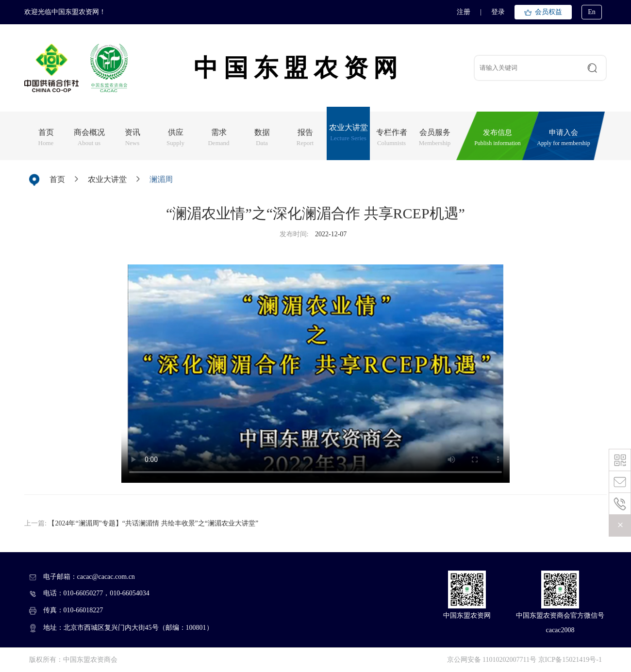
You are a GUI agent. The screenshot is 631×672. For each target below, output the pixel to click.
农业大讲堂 (107, 179)
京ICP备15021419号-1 (570, 660)
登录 (498, 12)
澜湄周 (161, 179)
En (592, 12)
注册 (464, 12)
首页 (57, 179)
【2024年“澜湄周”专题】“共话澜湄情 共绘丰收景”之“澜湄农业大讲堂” (153, 523)
